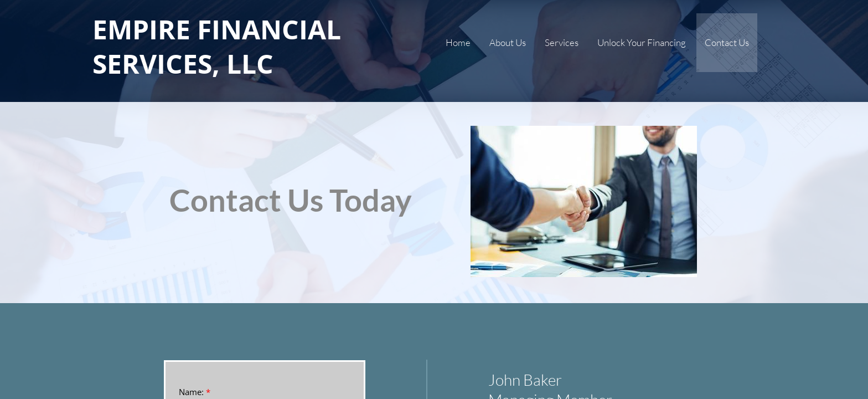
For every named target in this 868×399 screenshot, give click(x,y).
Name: (195, 392)
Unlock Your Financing (642, 42)
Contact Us (727, 42)
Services (562, 42)
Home (458, 42)
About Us (508, 42)
